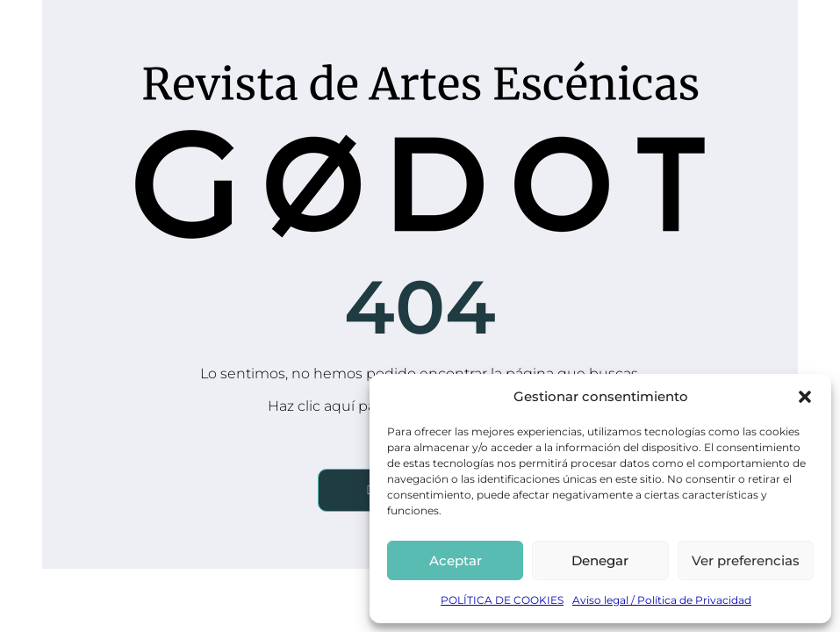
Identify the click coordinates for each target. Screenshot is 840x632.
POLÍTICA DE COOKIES (502, 600)
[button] (805, 397)
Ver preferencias (746, 560)
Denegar (600, 560)
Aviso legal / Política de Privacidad (662, 600)
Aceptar (456, 560)
